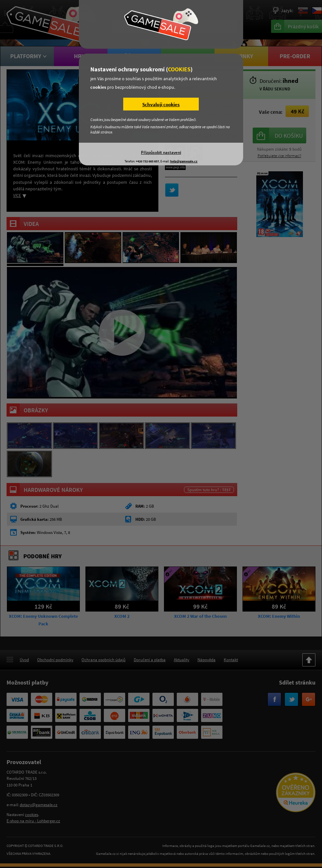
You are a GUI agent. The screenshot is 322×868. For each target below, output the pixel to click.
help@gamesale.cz (184, 161)
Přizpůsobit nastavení (161, 152)
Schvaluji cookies (161, 104)
